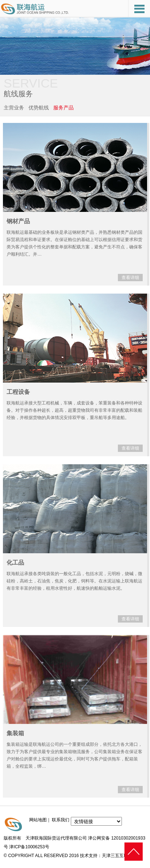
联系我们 (61, 820)
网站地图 (38, 820)
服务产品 (64, 108)
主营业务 (14, 108)
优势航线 (39, 108)
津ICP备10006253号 (29, 847)
